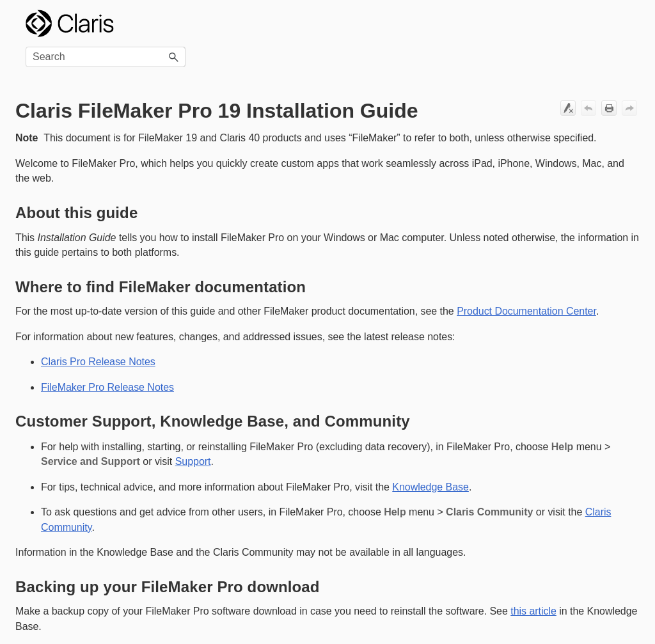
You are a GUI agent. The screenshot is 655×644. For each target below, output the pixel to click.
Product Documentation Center (526, 311)
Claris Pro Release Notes (98, 362)
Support (193, 461)
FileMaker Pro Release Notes (107, 387)
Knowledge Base (430, 487)
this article (533, 611)
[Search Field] (106, 57)
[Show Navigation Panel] (622, 24)
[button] (174, 57)
